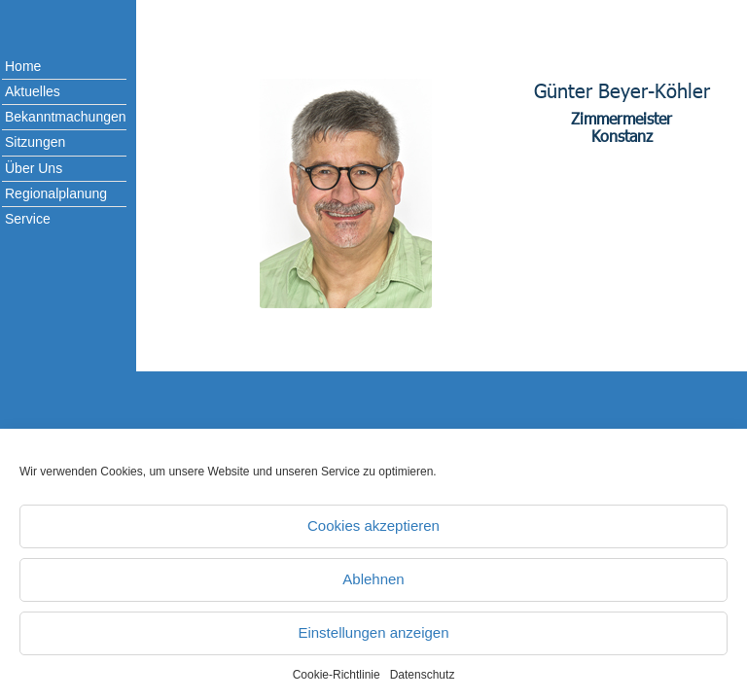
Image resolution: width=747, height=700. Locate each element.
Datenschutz (423, 675)
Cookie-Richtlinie (337, 675)
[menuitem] (49, 67)
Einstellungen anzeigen (373, 632)
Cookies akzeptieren (373, 525)
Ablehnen (373, 579)
